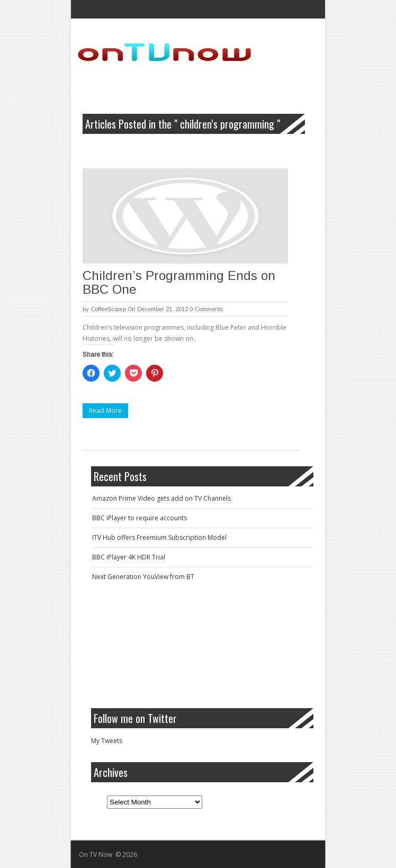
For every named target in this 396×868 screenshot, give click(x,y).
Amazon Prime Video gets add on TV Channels (161, 498)
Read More (105, 410)
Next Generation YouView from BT (143, 577)
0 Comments (206, 309)
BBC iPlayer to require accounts (139, 518)
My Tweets (107, 741)
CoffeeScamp (108, 309)
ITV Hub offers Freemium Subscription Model (159, 537)
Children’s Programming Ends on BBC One (179, 282)
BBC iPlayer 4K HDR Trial (129, 557)
